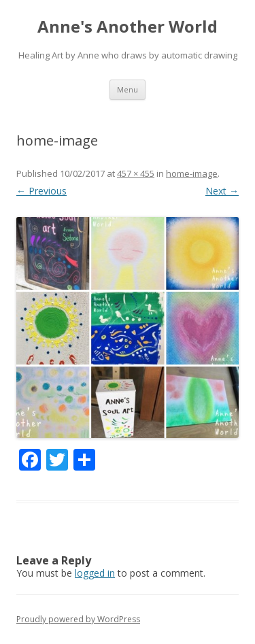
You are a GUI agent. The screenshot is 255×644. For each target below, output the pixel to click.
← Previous (41, 191)
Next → (222, 191)
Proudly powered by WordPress (78, 619)
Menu (128, 89)
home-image (192, 173)
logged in (95, 573)
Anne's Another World (128, 27)
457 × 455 (136, 173)
